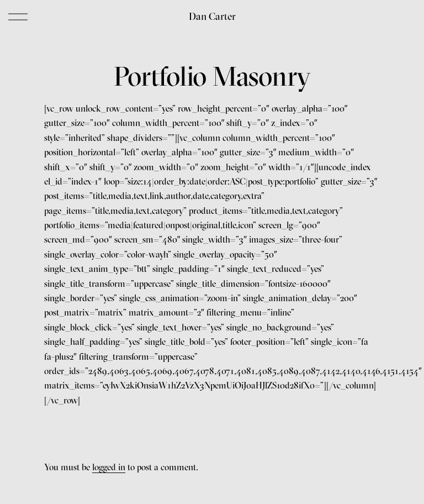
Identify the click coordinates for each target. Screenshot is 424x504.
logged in (109, 467)
